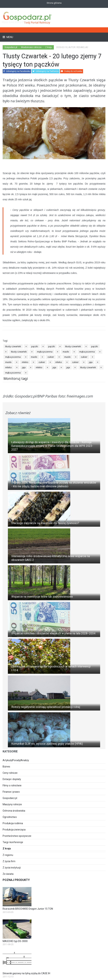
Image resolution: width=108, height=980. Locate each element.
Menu (10, 37)
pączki (35, 346)
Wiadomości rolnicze (31, 47)
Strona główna (54, 3)
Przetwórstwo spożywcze (17, 836)
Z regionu (8, 855)
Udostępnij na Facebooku (17, 71)
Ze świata (8, 874)
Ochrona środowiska (14, 811)
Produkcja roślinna (13, 823)
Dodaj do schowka (71, 71)
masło (66, 352)
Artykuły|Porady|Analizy (16, 760)
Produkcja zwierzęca (14, 830)
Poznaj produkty (16, 880)
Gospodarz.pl (10, 798)
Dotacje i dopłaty (12, 779)
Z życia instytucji (12, 868)
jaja (91, 362)
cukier (51, 357)
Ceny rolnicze (10, 773)
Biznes (6, 767)
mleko (25, 362)
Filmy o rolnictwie (12, 785)
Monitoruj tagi (16, 378)
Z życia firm (9, 861)
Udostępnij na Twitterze (46, 71)
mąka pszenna (45, 352)
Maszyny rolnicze (12, 804)
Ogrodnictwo (10, 817)
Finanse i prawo (11, 792)
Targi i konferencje (13, 842)
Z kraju (49, 47)
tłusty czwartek (13, 346)
